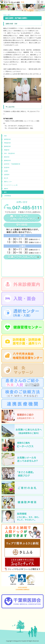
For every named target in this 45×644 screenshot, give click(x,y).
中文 (23, 2)
